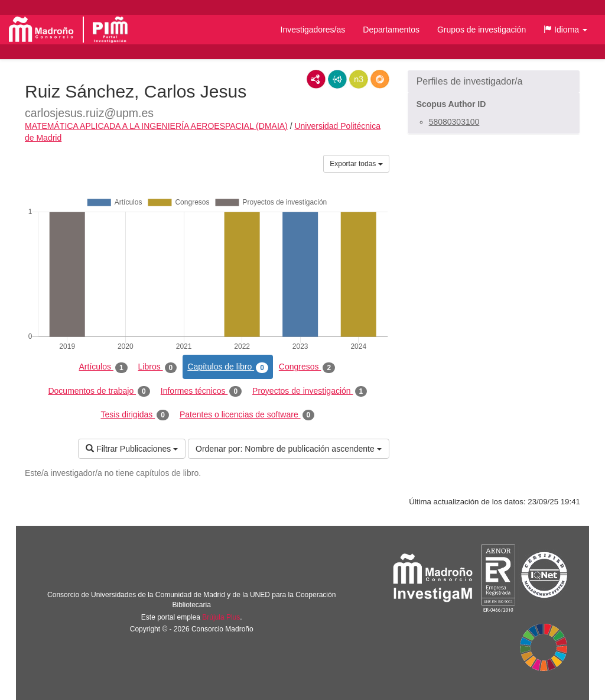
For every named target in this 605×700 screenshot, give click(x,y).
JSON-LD (337, 79)
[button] (565, 30)
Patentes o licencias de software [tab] (247, 415)
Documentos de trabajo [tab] (99, 391)
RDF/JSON (380, 79)
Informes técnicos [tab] (201, 391)
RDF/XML (316, 79)
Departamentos (391, 30)
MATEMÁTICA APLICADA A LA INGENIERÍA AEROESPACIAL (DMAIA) (156, 126)
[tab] (494, 82)
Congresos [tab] (307, 367)
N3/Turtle (359, 79)
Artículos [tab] (103, 367)
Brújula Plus (221, 617)
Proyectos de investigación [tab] (310, 391)
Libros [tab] (158, 367)
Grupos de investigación (482, 30)
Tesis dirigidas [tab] (135, 415)
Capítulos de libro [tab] (228, 367)
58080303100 (454, 122)
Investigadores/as (313, 30)
